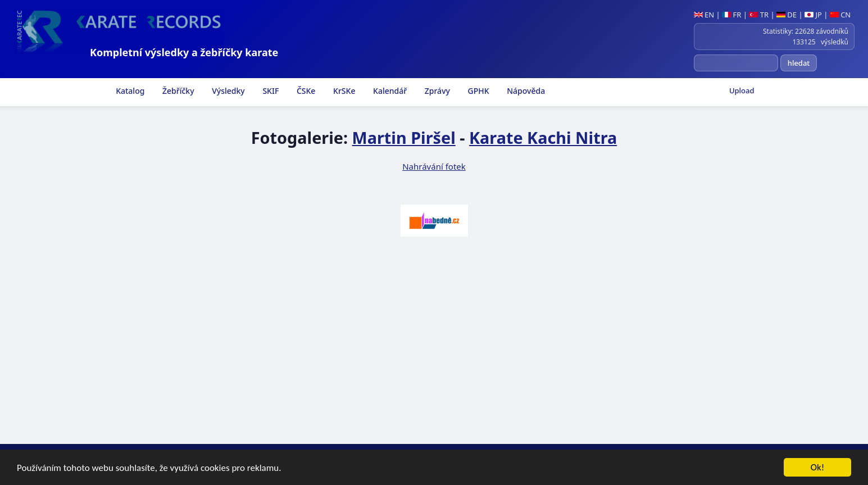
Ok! (818, 468)
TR (759, 15)
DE (787, 15)
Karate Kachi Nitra (543, 137)
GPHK (478, 91)
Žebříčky (177, 91)
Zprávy (436, 91)
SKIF (270, 91)
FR (731, 15)
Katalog (129, 91)
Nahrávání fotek (434, 166)
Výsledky (228, 91)
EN (704, 15)
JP (813, 15)
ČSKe (305, 91)
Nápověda (525, 91)
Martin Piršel (404, 137)
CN (840, 15)
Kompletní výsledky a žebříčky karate (184, 52)
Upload (742, 90)
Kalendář (389, 91)
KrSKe (343, 91)
